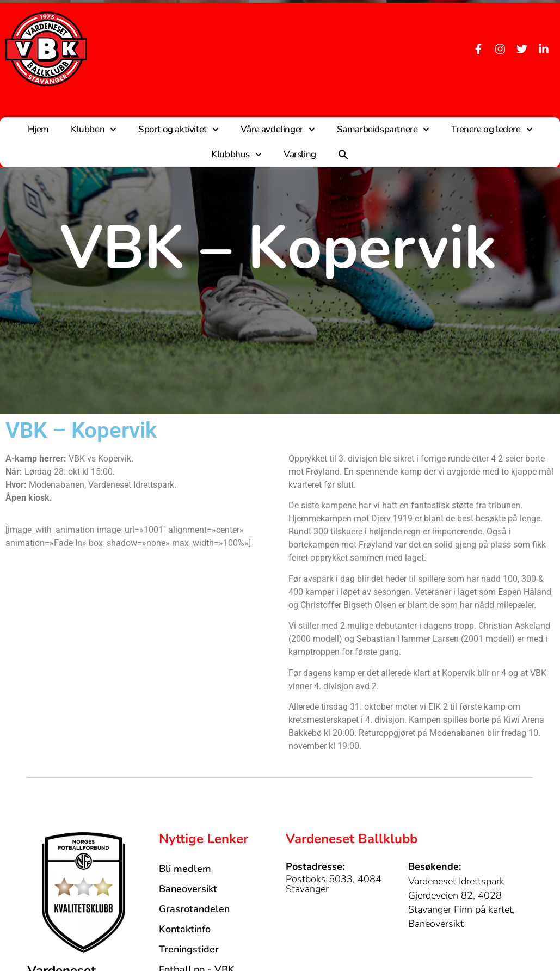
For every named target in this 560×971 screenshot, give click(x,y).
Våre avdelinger (278, 130)
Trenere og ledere (492, 130)
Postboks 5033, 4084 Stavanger (334, 884)
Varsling (300, 154)
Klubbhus (236, 155)
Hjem (38, 129)
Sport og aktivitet (179, 130)
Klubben (94, 130)
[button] (343, 155)
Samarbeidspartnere (383, 130)
